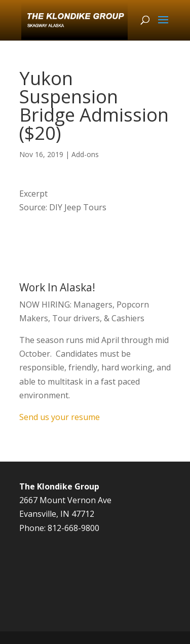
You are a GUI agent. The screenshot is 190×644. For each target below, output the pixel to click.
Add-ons (85, 154)
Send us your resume (60, 417)
